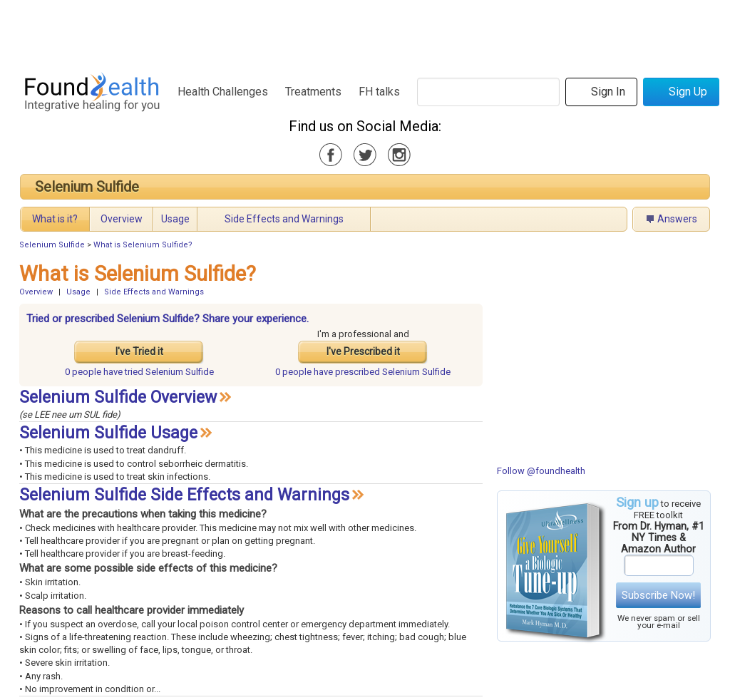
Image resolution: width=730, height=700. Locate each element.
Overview (122, 219)
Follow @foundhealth (541, 471)
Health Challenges (223, 92)
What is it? (55, 219)
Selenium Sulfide (87, 187)
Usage (175, 219)
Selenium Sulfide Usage (108, 433)
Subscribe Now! (658, 595)
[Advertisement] (364, 32)
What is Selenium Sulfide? (143, 245)
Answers (677, 219)
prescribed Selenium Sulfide (363, 372)
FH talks (379, 92)
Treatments (313, 92)
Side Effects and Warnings (284, 219)
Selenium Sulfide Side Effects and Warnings (184, 495)
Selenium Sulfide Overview (118, 397)
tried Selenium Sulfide (139, 372)
